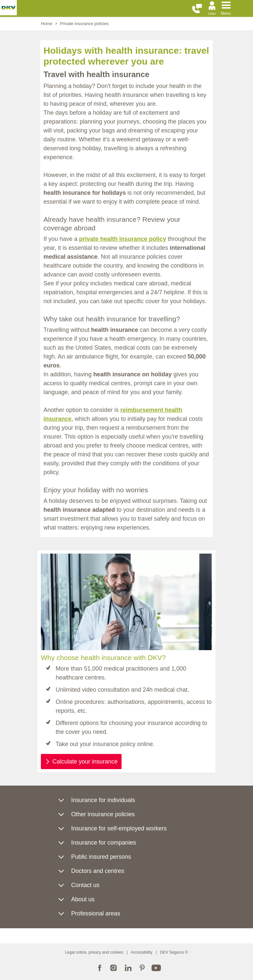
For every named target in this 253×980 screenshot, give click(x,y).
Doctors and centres (98, 871)
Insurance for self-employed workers (119, 828)
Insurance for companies (104, 843)
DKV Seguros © (174, 952)
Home (47, 24)
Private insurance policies (84, 24)
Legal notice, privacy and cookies (94, 952)
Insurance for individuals (103, 800)
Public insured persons (101, 857)
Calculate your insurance (85, 762)
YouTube (156, 967)
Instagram (114, 967)
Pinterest (142, 967)
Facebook (99, 967)
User (212, 14)
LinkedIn (128, 967)
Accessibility (141, 952)
